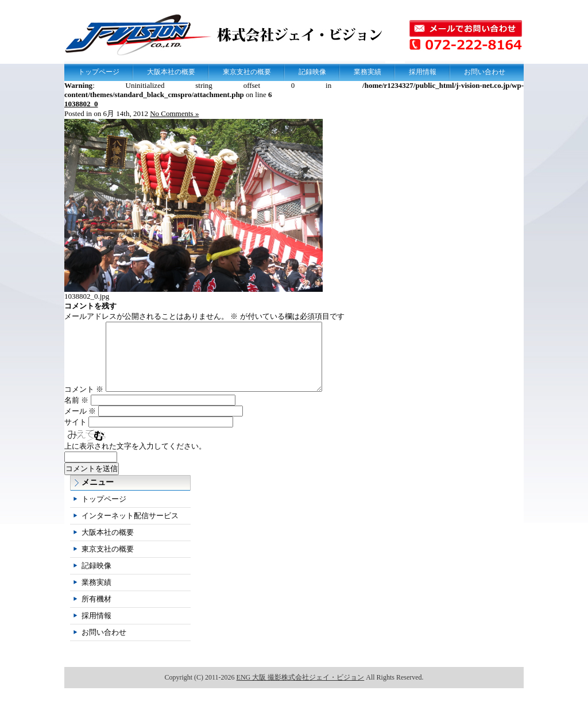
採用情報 (423, 72)
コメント (84, 403)
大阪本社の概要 (171, 72)
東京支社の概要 (247, 72)
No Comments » (174, 113)
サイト (76, 436)
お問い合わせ (485, 72)
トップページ (99, 72)
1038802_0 (81, 104)
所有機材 (96, 613)
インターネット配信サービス (130, 529)
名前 (76, 414)
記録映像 (312, 72)
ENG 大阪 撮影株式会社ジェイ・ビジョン (301, 691)
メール (80, 425)
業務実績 (367, 72)
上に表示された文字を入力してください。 (135, 460)
